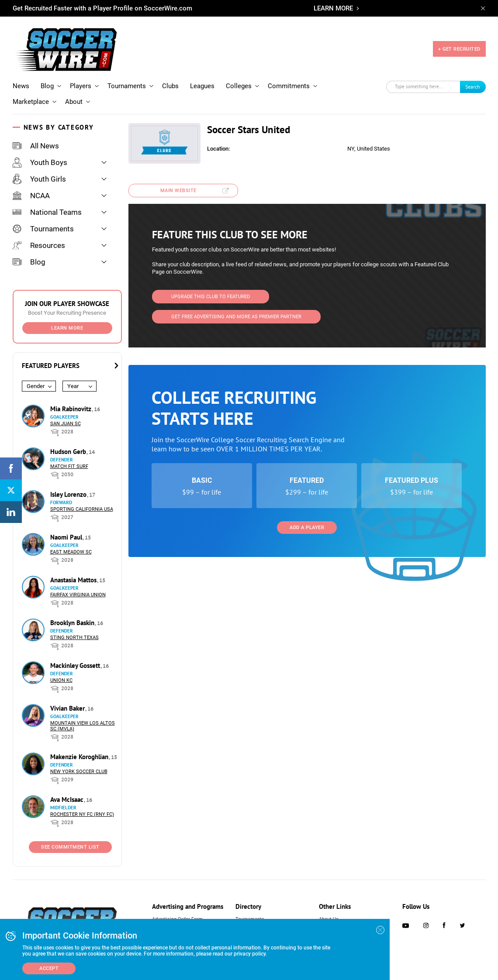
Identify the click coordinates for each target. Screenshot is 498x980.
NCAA (31, 189)
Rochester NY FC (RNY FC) (82, 807)
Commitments (289, 79)
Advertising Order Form (177, 912)
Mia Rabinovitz (72, 402)
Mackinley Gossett (76, 658)
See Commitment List (70, 840)
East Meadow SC (71, 545)
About (74, 95)
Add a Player (307, 520)
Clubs (170, 79)
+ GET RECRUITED (459, 46)
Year (73, 379)
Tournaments (127, 79)
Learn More (67, 321)
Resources (39, 238)
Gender (36, 379)
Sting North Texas (74, 631)
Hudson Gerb (69, 445)
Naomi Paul (67, 530)
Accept (49, 968)
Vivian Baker (68, 701)
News (21, 79)
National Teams (47, 205)
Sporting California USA (82, 502)
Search (473, 79)
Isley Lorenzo (69, 487)
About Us (329, 912)
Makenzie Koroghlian (80, 750)
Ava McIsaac (68, 793)
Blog (47, 79)
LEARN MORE (333, 8)
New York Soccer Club (79, 765)
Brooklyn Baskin (73, 616)
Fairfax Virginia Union (78, 588)
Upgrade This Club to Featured (211, 289)
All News (36, 139)
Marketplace (31, 95)
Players (81, 79)
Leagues (202, 79)
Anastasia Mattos (74, 573)
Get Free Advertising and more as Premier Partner (236, 309)
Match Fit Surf (69, 459)
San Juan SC (66, 417)
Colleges (239, 79)
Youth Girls (39, 172)
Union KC (61, 673)
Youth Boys (40, 155)
